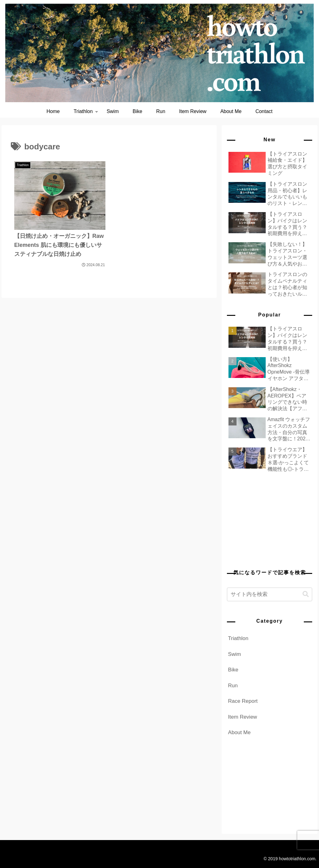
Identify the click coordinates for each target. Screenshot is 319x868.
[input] (270, 594)
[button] (306, 594)
